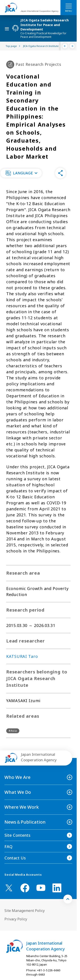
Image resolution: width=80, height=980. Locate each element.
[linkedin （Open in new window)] (57, 888)
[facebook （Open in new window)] (25, 888)
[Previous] (65, 46)
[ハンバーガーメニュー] (69, 6)
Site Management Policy (25, 911)
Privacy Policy (16, 919)
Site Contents (17, 835)
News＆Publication (25, 822)
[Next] (72, 46)
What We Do (18, 792)
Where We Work (22, 807)
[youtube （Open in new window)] (41, 888)
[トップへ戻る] (68, 899)
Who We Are (17, 777)
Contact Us (15, 858)
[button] (21, 173)
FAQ (8, 847)
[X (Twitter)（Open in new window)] (9, 888)
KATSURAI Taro (22, 656)
